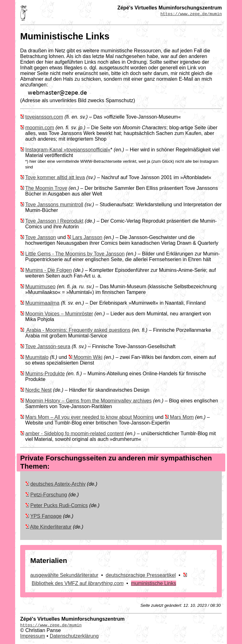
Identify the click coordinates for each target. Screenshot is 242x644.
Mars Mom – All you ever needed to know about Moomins (89, 417)
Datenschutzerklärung (74, 636)
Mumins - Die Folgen (49, 270)
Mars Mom (182, 417)
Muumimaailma (42, 303)
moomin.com (40, 128)
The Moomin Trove (46, 188)
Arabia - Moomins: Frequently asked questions (78, 330)
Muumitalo (37, 357)
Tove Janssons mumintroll (54, 205)
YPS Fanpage (46, 516)
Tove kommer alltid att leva (55, 177)
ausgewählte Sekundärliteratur (64, 575)
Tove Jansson (41, 237)
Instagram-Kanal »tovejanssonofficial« (68, 150)
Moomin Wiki (88, 357)
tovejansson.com (44, 117)
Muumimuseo (40, 287)
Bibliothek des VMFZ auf (78, 583)
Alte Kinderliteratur (51, 527)
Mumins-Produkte (45, 374)
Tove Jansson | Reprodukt (54, 221)
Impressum (33, 636)
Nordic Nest (38, 390)
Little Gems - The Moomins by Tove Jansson (75, 254)
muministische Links (154, 583)
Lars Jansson (87, 237)
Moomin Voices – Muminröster (59, 314)
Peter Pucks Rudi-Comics (59, 505)
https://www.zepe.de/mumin (191, 14)
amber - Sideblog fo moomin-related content (74, 433)
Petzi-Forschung (49, 495)
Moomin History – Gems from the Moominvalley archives (88, 401)
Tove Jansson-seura (48, 346)
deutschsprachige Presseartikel (141, 575)
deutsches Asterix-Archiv (58, 484)
